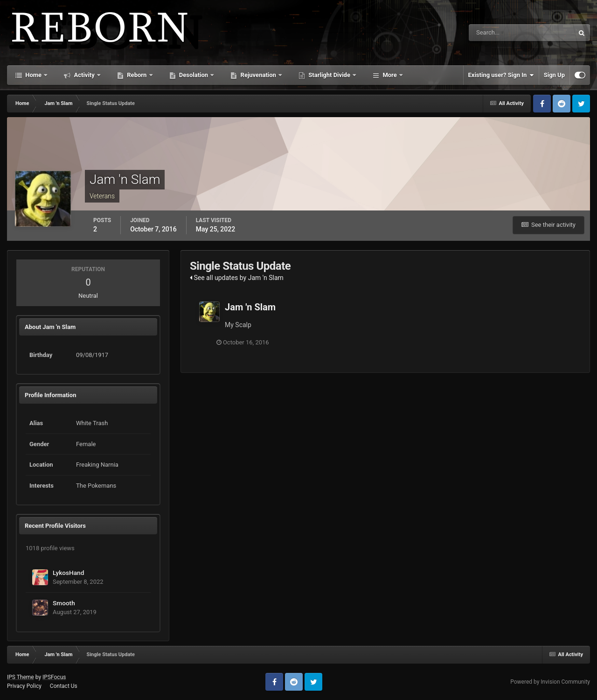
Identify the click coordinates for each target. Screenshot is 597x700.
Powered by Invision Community (550, 682)
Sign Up (554, 75)
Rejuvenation (258, 75)
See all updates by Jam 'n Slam (237, 278)
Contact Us (64, 686)
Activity (84, 75)
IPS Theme (21, 677)
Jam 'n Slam (250, 307)
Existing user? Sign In (501, 75)
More (390, 75)
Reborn (137, 75)
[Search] (493, 33)
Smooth (64, 603)
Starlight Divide (329, 75)
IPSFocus (54, 677)
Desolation (194, 75)
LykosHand (68, 573)
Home (33, 75)
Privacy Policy (24, 686)
